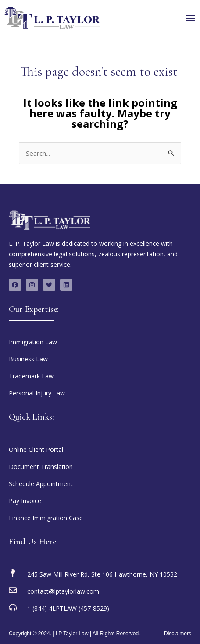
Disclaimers (178, 633)
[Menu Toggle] (190, 18)
